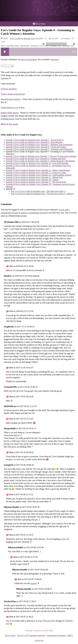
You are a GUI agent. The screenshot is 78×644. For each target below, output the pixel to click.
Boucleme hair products (11, 99)
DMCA (70, 636)
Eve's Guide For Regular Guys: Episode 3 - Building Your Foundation (39, 145)
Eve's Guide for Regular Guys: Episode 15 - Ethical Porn (34, 177)
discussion (35, 46)
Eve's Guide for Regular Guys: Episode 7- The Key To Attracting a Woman (41, 156)
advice (3, 46)
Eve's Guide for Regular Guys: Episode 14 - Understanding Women (39, 175)
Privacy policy (10, 636)
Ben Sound (14, 124)
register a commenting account (33, 213)
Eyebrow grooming (9, 89)
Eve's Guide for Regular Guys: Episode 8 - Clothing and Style (36, 159)
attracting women (13, 46)
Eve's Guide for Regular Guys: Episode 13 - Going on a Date (36, 173)
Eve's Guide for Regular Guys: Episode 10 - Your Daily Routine (37, 163)
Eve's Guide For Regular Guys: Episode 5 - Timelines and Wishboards (39, 149)
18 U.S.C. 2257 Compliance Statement (31, 636)
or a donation (39, 19)
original (34, 583)
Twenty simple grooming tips (13, 94)
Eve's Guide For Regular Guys (23, 38)
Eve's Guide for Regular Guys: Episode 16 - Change (32, 180)
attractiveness (25, 46)
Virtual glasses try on (9, 107)
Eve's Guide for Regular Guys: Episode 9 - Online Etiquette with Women (40, 161)
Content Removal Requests (56, 636)
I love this (7, 66)
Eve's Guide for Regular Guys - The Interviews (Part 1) (38, 191)
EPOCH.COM (39, 641)
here (23, 107)
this (52, 372)
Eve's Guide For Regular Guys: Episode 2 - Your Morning (34, 142)
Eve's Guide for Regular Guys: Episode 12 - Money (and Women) (38, 170)
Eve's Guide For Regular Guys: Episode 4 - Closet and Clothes (36, 147)
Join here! (55, 59)
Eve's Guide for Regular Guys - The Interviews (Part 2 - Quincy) (42, 194)
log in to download (29, 59)
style (72, 46)
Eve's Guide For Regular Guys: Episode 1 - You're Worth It (35, 140)
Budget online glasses (10, 113)
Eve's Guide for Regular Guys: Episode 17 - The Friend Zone (36, 182)
